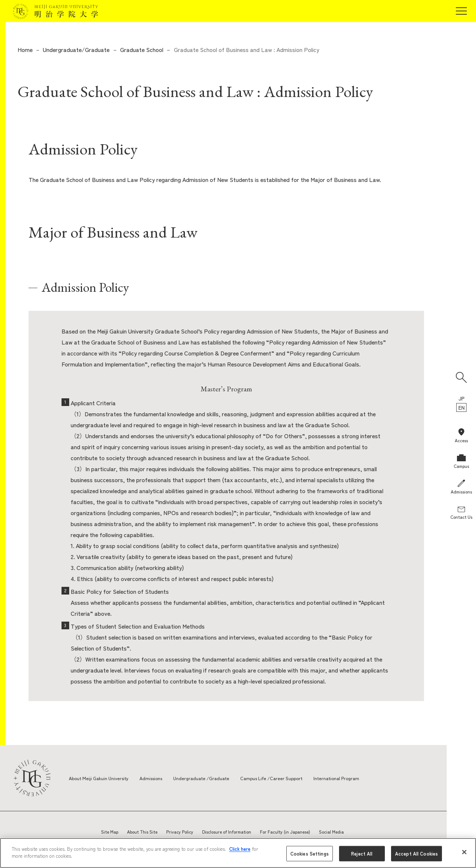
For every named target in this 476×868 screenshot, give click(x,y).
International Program (357, 778)
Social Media (331, 832)
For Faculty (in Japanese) (285, 832)
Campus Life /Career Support (287, 778)
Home (25, 49)
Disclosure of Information (227, 832)
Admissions (159, 778)
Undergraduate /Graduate (212, 778)
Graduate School (142, 49)
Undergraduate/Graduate (76, 49)
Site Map (110, 832)
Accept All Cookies (416, 854)
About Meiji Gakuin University (102, 778)
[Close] (464, 852)
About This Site (142, 832)
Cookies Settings (310, 854)
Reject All (362, 854)
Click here (240, 849)
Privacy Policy (180, 832)
